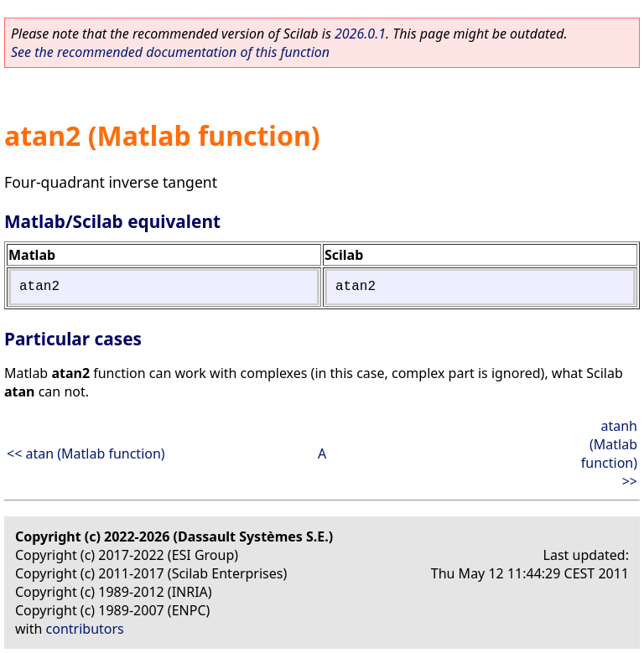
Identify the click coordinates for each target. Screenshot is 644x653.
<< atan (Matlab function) (86, 453)
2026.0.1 (360, 34)
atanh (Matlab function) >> (609, 453)
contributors (85, 629)
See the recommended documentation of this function (170, 52)
